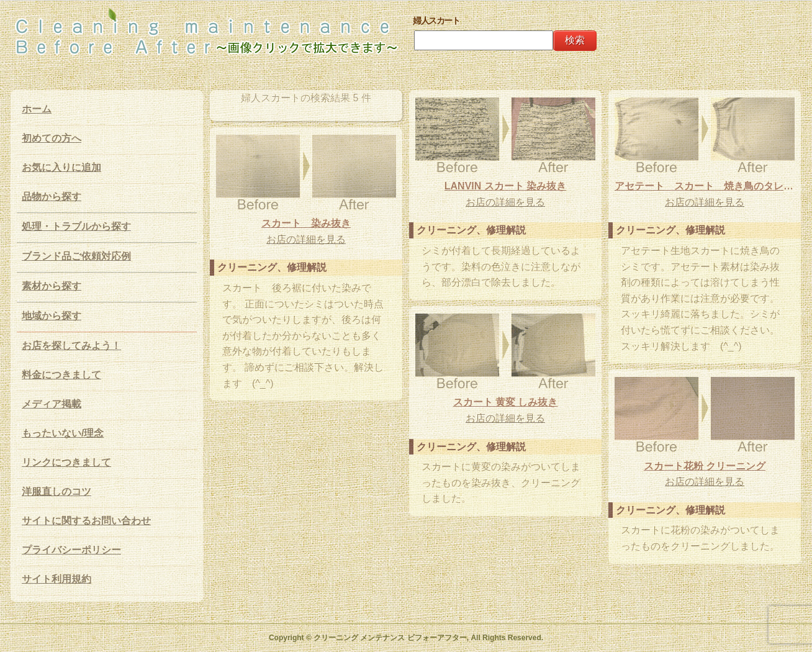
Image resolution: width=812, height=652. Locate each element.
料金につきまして (61, 375)
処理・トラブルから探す (76, 226)
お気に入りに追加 (61, 167)
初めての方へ (52, 138)
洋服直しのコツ (56, 491)
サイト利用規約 (56, 579)
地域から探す (52, 316)
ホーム (37, 109)
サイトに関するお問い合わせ (86, 521)
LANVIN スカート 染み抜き (505, 186)
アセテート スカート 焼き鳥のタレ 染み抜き (705, 186)
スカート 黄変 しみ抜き (506, 402)
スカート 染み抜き (306, 223)
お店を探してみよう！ (71, 346)
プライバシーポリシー (71, 550)
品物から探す (52, 197)
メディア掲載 (52, 404)
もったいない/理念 (63, 433)
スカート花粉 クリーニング (705, 466)
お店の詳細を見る (505, 202)
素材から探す (52, 286)
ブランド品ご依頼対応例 (76, 256)
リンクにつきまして (66, 462)
